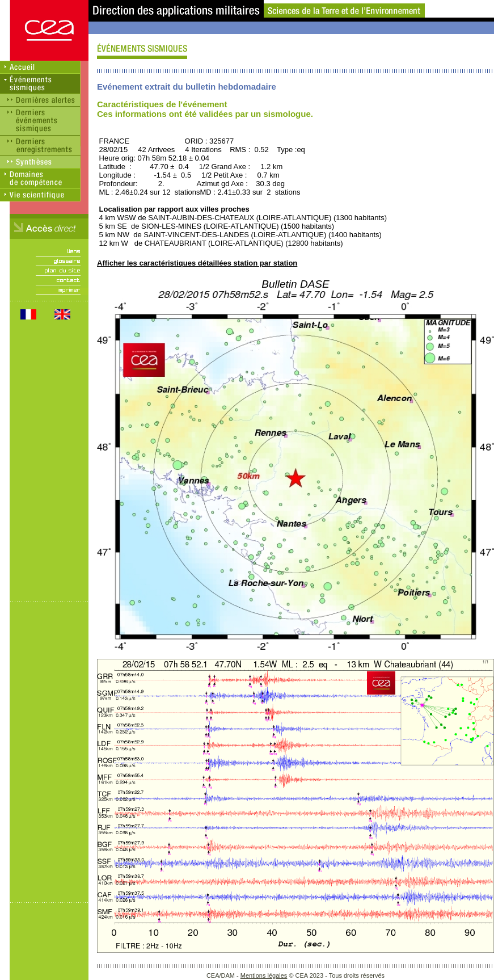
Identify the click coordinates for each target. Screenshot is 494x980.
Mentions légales (264, 975)
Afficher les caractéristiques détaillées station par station (197, 263)
